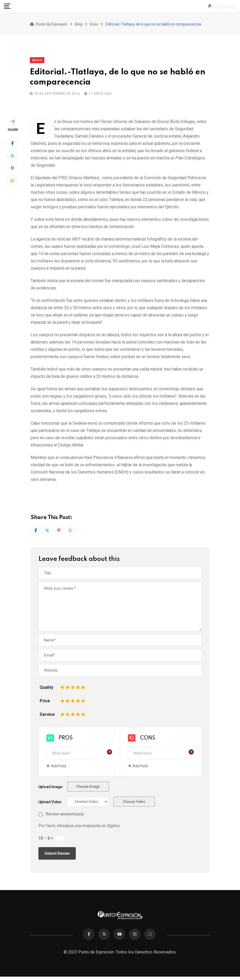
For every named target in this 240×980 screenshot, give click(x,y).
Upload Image (50, 787)
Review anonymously (65, 814)
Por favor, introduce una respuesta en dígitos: (79, 826)
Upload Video (50, 802)
